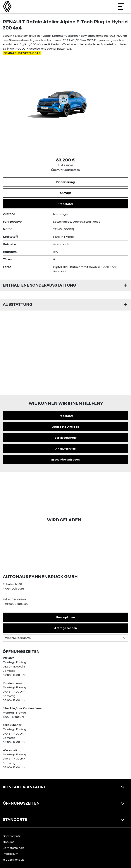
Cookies (8, 842)
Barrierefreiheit (13, 848)
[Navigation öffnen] (123, 6)
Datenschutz (12, 836)
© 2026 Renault (13, 860)
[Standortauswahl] (65, 638)
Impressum (11, 854)
